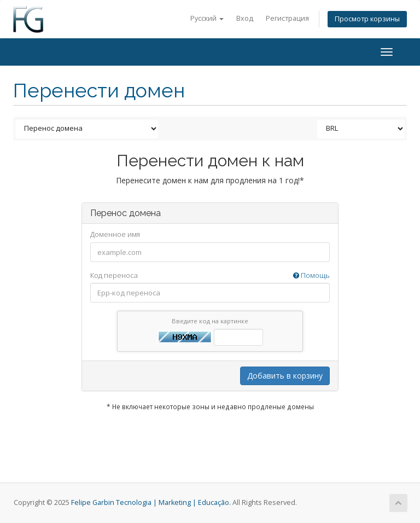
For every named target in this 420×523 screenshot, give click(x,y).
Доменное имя (115, 234)
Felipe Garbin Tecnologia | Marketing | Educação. (151, 502)
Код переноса (210, 275)
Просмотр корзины (367, 19)
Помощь (311, 275)
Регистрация (287, 18)
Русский (207, 18)
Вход (245, 18)
